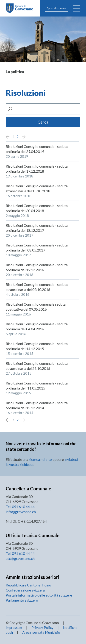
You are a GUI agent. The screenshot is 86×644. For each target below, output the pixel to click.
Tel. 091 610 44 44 (20, 507)
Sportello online (57, 8)
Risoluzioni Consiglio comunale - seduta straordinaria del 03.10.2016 (37, 287)
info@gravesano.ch (21, 512)
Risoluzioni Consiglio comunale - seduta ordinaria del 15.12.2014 (37, 405)
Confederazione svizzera (25, 590)
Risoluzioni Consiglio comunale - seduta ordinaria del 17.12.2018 (37, 169)
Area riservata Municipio (41, 632)
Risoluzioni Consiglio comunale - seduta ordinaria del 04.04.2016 (37, 326)
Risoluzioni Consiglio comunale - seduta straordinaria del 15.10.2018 (37, 188)
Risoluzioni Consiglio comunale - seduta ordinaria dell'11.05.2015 (37, 386)
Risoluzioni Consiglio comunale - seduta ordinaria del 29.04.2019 (37, 149)
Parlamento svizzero (22, 600)
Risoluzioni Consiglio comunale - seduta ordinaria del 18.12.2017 (37, 228)
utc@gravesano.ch (20, 558)
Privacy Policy (42, 627)
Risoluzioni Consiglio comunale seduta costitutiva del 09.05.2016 (36, 307)
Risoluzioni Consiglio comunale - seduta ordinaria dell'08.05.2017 (37, 247)
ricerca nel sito (40, 459)
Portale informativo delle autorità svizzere (39, 595)
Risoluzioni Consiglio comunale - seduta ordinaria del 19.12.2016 (37, 267)
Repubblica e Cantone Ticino (28, 585)
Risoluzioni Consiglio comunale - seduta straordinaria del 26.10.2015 (37, 366)
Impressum (14, 627)
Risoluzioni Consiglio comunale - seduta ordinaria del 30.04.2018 (37, 208)
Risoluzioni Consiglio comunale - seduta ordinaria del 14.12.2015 (37, 346)
